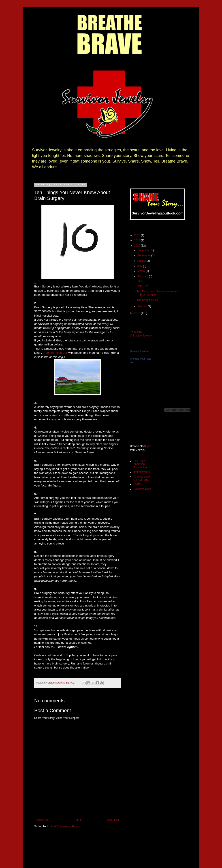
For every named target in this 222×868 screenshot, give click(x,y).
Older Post (113, 820)
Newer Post (42, 820)
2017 (138, 240)
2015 (138, 313)
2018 (138, 235)
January (143, 306)
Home (78, 820)
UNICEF (138, 484)
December (144, 250)
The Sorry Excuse (147, 300)
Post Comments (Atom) (65, 826)
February (143, 276)
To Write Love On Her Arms (142, 478)
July (140, 266)
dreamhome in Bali (55, 353)
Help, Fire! (143, 286)
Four (140, 281)
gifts (149, 446)
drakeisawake (142, 472)
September (144, 255)
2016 (138, 246)
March (142, 271)
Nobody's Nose (142, 489)
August (142, 261)
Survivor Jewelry (139, 351)
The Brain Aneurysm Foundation (140, 464)
